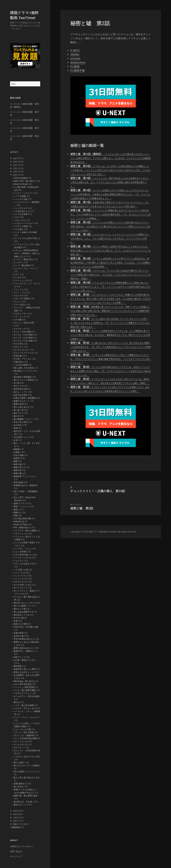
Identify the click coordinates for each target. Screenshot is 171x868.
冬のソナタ (19, 386)
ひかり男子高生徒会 (23, 684)
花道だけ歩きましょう (24, 672)
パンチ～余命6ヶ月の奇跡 (25, 232)
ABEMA (75, 54)
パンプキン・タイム (23, 549)
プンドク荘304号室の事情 (25, 738)
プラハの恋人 (20, 305)
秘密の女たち (20, 467)
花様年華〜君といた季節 (25, 669)
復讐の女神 (19, 404)
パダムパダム (20, 220)
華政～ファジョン (22, 506)
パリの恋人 (19, 229)
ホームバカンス (21, 744)
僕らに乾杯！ (20, 762)
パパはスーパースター (24, 223)
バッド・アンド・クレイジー (27, 717)
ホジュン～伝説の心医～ (25, 323)
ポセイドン (19, 347)
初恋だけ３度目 (21, 624)
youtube (75, 58)
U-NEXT (75, 50)
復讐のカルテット (22, 401)
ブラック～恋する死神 (24, 732)
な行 (15, 171)
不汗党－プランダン (23, 359)
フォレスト (19, 561)
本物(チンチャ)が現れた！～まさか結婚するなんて (26, 791)
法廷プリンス (20, 657)
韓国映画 (16, 827)
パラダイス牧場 (21, 226)
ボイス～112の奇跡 (22, 332)
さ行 (15, 165)
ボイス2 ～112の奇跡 (23, 335)
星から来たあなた (22, 407)
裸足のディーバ (21, 805)
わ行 (15, 821)
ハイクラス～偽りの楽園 (25, 530)
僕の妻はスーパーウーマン (26, 371)
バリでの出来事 (21, 214)
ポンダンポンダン (22, 350)
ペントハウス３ (21, 579)
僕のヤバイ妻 (20, 609)
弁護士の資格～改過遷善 (25, 398)
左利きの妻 (19, 636)
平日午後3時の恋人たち (24, 639)
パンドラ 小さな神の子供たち (27, 238)
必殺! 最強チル (20, 784)
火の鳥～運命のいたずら (25, 660)
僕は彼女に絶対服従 (23, 377)
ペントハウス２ (21, 576)
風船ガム (18, 512)
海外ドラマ (18, 824)
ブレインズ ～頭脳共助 (24, 735)
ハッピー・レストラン (24, 193)
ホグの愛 (18, 320)
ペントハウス (20, 573)
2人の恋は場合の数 (22, 518)
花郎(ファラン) (20, 503)
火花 (16, 440)
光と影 (17, 383)
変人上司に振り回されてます (27, 778)
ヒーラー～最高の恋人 (24, 259)
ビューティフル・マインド (26, 268)
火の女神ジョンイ (22, 437)
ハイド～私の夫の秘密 (24, 705)
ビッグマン (19, 262)
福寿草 (17, 458)
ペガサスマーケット (23, 693)
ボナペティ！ (20, 747)
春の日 (17, 416)
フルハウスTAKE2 (22, 299)
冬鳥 (16, 621)
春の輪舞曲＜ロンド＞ (24, 419)
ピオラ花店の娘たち (23, 555)
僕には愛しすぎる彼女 (24, 368)
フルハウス (19, 295)
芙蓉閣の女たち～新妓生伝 (26, 485)
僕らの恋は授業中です (24, 612)
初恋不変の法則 (21, 389)
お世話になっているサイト (22, 846)
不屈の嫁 (18, 356)
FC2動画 (75, 66)
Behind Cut (19, 521)
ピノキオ (18, 277)
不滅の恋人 (19, 362)
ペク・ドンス (20, 317)
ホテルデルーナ (21, 582)
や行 (15, 814)
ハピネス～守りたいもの (25, 708)
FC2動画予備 (77, 70)
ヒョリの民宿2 (20, 552)
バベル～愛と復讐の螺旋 (25, 690)
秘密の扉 (18, 470)
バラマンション (21, 534)
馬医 (16, 515)
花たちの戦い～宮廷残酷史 (26, 491)
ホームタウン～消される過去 (27, 696)
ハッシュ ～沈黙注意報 (24, 687)
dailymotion (78, 62)
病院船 (17, 449)
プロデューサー (21, 314)
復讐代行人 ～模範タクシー (26, 651)
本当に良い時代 (21, 422)
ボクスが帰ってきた (23, 585)
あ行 (15, 158)
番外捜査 (18, 666)
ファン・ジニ (20, 292)
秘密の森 (18, 473)
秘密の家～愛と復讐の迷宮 (26, 796)
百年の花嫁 (19, 455)
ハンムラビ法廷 (21, 199)
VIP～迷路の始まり (22, 527)
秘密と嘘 (18, 464)
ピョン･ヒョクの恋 (22, 729)
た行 (15, 168)
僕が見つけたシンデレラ (25, 603)
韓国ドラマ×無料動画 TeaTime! (24, 15)
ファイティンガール (23, 558)
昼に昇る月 (19, 787)
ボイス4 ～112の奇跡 (23, 341)
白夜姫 (17, 452)
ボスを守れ (19, 344)
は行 (15, 175)
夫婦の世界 (19, 633)
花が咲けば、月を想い (24, 802)
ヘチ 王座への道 (21, 570)
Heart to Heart (21, 184)
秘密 (16, 461)
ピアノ (17, 274)
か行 (15, 162)
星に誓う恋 (19, 410)
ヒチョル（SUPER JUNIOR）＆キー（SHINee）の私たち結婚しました (27, 253)
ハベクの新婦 (20, 196)
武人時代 (18, 425)
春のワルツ (19, 413)
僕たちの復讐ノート (23, 606)
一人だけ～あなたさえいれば (27, 756)
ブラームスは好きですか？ (26, 564)
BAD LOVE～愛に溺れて (25, 181)
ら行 (15, 818)
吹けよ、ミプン (21, 392)
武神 (16, 428)
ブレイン (18, 302)
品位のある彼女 (21, 395)
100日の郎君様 (20, 178)
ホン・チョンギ (21, 741)
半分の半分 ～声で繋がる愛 (26, 627)
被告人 (17, 509)
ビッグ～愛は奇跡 (22, 265)
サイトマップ (16, 856)
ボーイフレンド (21, 588)
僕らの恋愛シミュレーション (27, 772)
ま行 (15, 811)
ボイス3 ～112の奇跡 (23, 338)
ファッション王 (21, 280)
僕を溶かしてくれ (22, 615)
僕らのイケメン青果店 (24, 380)
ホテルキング (20, 329)
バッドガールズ (21, 208)
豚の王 (17, 702)
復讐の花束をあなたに (24, 648)
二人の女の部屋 (21, 365)
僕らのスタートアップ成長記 (27, 765)
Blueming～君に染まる (24, 681)
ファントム (19, 289)
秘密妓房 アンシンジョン (25, 476)
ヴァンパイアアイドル (24, 353)
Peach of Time (21, 524)
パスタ (17, 217)
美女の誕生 (19, 482)
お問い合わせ (16, 851)
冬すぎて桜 (19, 618)
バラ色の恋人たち (22, 211)
